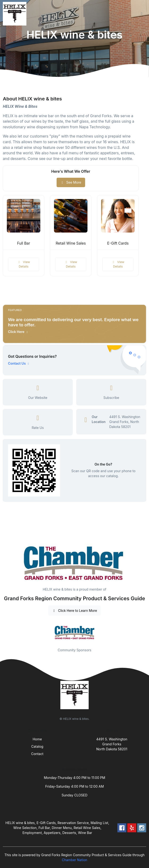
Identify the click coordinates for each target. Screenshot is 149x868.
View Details (24, 264)
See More (71, 182)
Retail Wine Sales (71, 243)
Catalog (37, 746)
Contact (37, 754)
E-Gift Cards (118, 243)
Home (37, 739)
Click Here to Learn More (75, 611)
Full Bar (23, 243)
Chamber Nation (74, 860)
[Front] (16, 14)
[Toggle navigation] (142, 14)
